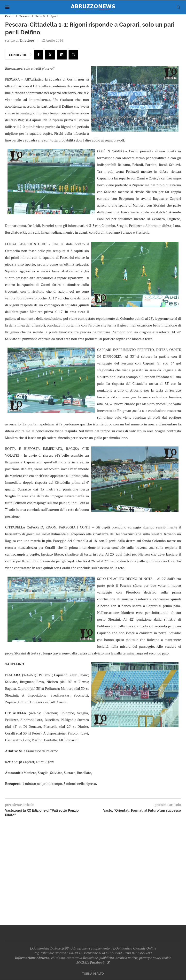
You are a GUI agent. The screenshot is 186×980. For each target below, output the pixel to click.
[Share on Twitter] (50, 55)
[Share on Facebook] (39, 55)
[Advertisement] (93, 870)
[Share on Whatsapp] (73, 55)
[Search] (178, 7)
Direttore (27, 40)
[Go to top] (93, 974)
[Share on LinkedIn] (62, 55)
